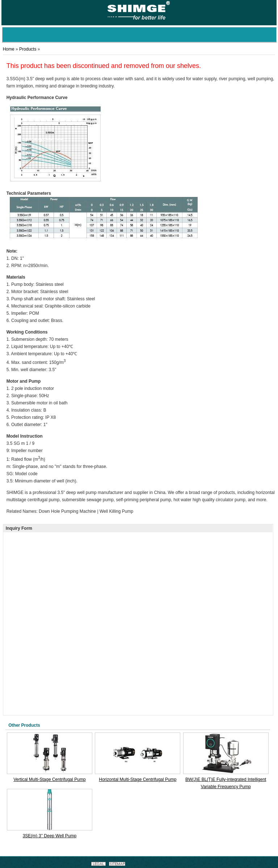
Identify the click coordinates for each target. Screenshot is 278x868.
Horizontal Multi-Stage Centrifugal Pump (138, 779)
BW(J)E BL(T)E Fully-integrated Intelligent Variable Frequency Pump (226, 783)
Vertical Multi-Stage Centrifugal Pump (49, 779)
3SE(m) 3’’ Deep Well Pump (50, 836)
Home (9, 49)
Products (28, 49)
